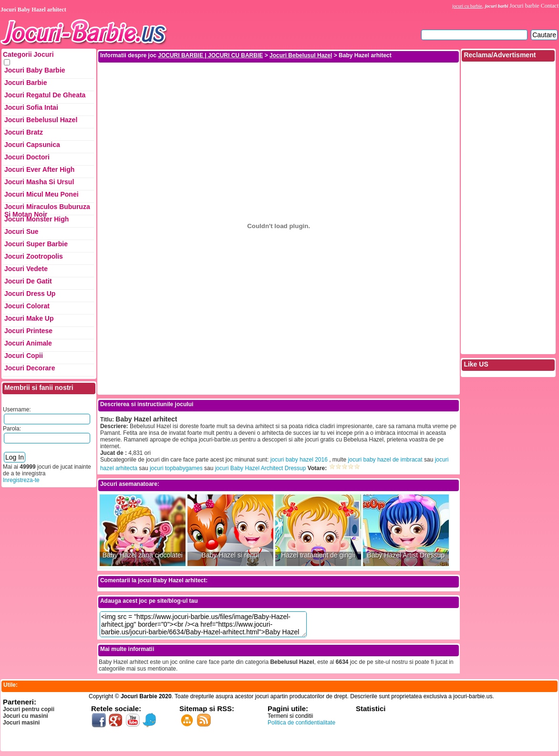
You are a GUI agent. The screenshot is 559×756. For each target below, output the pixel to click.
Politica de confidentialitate (301, 723)
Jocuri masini (21, 723)
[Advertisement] (279, 85)
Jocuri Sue (21, 231)
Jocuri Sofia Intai (31, 107)
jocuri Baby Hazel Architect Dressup (261, 468)
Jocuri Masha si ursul (39, 182)
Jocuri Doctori (27, 157)
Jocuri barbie (524, 6)
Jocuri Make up (29, 318)
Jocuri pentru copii (29, 709)
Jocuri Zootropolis (34, 256)
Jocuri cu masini (26, 716)
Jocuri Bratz (24, 132)
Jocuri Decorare (30, 368)
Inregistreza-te (21, 480)
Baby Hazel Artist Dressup (406, 555)
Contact (550, 6)
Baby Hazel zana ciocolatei (143, 555)
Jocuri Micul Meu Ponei (41, 194)
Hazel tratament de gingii (318, 555)
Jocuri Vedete (26, 269)
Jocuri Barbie (26, 83)
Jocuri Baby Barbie (35, 70)
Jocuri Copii (24, 356)
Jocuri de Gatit (28, 281)
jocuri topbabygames (176, 468)
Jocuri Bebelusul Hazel (41, 120)
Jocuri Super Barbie (36, 244)
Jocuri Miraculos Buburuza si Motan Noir (47, 209)
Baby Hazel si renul (231, 555)
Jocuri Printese (28, 331)
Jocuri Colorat (27, 306)
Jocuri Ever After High (39, 169)
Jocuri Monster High (36, 219)
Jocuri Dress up (30, 294)
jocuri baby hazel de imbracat (385, 460)
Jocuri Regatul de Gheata (45, 95)
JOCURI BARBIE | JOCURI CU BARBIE (210, 55)
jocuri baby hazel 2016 (299, 460)
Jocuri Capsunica (32, 145)
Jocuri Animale (28, 343)
